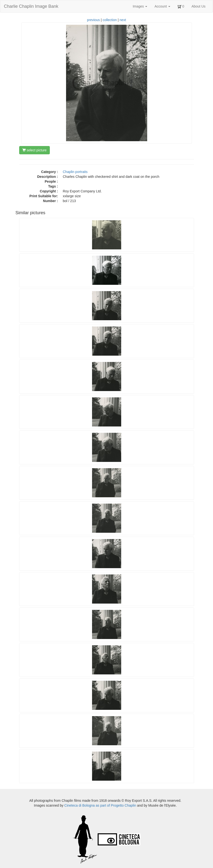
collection (110, 20)
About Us (198, 6)
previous (93, 20)
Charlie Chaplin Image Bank (31, 6)
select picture (34, 150)
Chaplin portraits (75, 172)
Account (162, 6)
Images (140, 6)
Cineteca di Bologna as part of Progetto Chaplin (100, 805)
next (123, 20)
